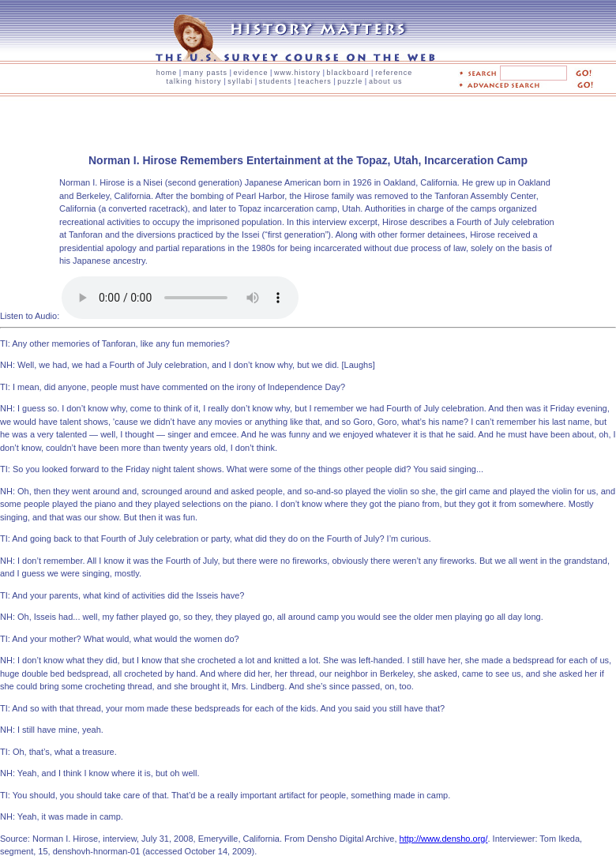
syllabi (240, 81)
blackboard (348, 73)
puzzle (350, 81)
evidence (250, 73)
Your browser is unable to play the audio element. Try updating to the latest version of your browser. (180, 298)
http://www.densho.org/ (444, 839)
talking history (194, 81)
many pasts (205, 73)
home (167, 73)
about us (386, 81)
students (276, 81)
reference (394, 73)
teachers (315, 81)
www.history (297, 73)
